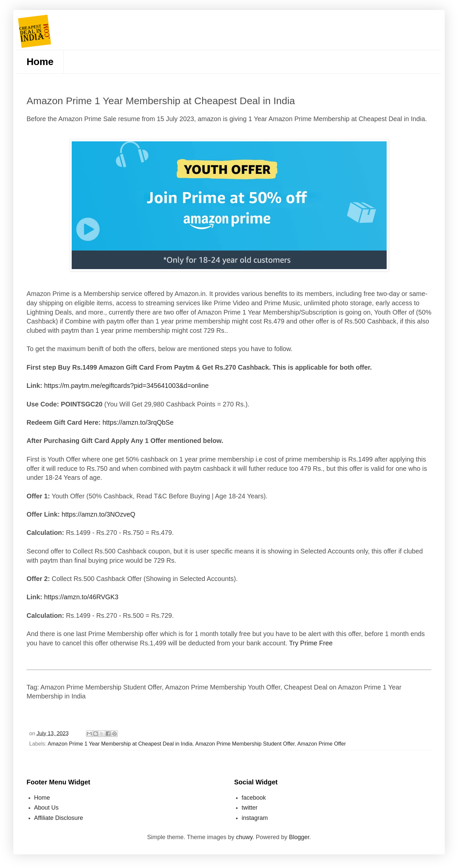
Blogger (299, 837)
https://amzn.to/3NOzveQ (99, 514)
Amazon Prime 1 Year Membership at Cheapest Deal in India (120, 744)
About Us (46, 808)
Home (40, 62)
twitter (250, 808)
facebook (254, 798)
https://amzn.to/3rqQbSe (138, 422)
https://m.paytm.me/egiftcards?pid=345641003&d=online (126, 386)
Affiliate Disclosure (59, 818)
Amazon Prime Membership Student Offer (245, 744)
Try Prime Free (311, 643)
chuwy (244, 837)
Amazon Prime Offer (322, 744)
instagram (255, 818)
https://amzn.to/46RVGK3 (81, 597)
